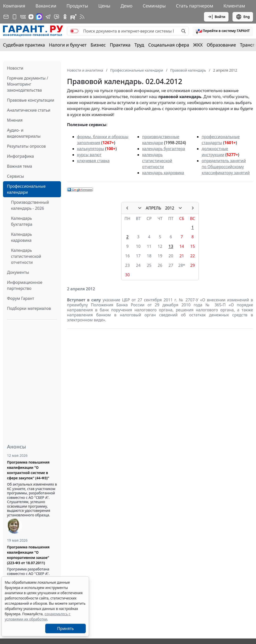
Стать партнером (195, 6)
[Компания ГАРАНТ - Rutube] (73, 17)
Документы (18, 272)
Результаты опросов (26, 146)
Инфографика (20, 156)
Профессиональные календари (26, 189)
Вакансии (46, 6)
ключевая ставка (93, 161)
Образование (221, 45)
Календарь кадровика (21, 237)
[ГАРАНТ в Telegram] (48, 17)
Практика (120, 45)
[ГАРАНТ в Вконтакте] (23, 17)
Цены (104, 6)
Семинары (154, 6)
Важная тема (20, 166)
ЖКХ (198, 45)
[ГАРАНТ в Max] (39, 17)
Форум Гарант (21, 298)
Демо (126, 6)
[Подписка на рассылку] (6, 17)
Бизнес (98, 45)
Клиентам (234, 6)
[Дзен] (31, 17)
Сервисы (15, 176)
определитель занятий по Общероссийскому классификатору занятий (225, 167)
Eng (243, 17)
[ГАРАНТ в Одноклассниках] (65, 17)
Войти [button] (216, 17)
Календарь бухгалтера (22, 221)
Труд (139, 45)
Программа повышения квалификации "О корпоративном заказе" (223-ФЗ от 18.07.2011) (28, 555)
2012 (170, 208)
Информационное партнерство (25, 285)
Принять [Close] (66, 628)
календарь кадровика (163, 173)
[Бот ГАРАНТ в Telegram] (56, 17)
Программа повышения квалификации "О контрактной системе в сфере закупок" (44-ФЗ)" (28, 470)
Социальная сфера (169, 45)
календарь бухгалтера (163, 149)
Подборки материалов (29, 308)
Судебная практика (24, 45)
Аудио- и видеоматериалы (24, 133)
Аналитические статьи (29, 110)
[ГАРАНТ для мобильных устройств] (14, 17)
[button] (223, 31)
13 (171, 246)
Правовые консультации (31, 100)
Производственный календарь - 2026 (30, 205)
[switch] (74, 31)
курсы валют (89, 155)
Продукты (77, 6)
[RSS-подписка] (82, 17)
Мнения (15, 120)
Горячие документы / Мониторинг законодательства (28, 84)
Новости (15, 68)
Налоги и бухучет (68, 45)
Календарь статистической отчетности (26, 256)
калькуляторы (90, 149)
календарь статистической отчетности (157, 161)
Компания (14, 6)
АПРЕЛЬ (153, 208)
